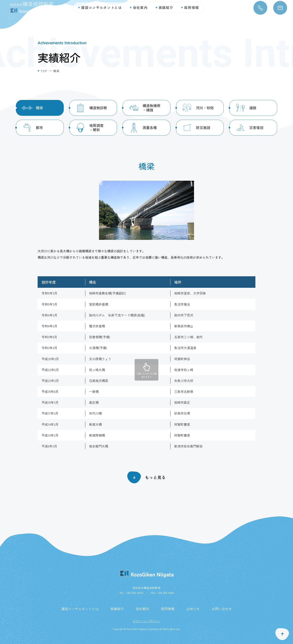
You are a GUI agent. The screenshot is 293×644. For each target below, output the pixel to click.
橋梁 (39, 108)
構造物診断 (98, 108)
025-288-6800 (135, 593)
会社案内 (140, 4)
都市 (39, 127)
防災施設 (203, 127)
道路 (253, 108)
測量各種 (150, 127)
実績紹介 (166, 4)
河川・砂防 (205, 108)
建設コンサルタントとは (102, 4)
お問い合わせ (222, 609)
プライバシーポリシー (146, 621)
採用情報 (192, 4)
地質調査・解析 (96, 127)
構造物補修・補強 (151, 108)
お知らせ (193, 609)
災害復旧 (256, 127)
